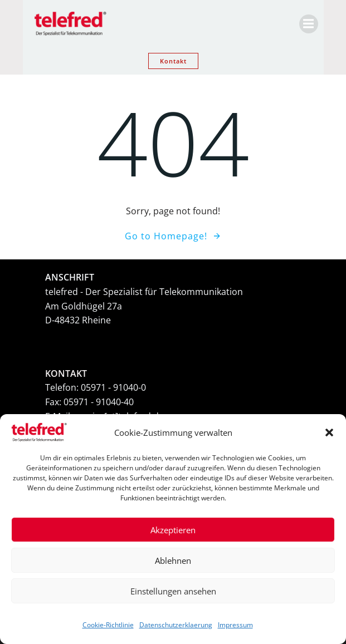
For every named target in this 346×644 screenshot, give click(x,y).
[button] (329, 432)
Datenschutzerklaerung (176, 625)
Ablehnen (173, 561)
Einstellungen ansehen (173, 591)
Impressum (235, 625)
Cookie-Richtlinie (108, 625)
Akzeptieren (173, 530)
